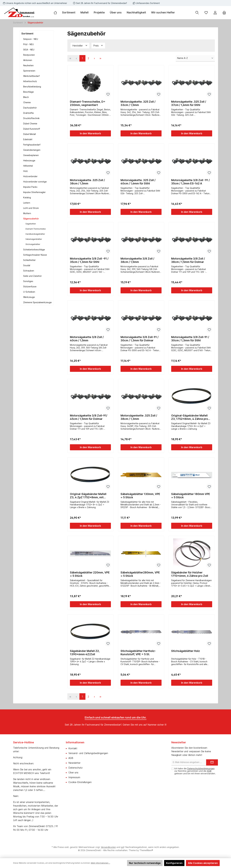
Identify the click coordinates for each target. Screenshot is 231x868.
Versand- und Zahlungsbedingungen (88, 753)
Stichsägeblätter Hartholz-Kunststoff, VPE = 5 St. (138, 653)
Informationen (75, 742)
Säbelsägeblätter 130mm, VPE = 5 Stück (140, 496)
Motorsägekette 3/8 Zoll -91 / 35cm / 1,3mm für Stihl (89, 260)
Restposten (29, 55)
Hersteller (80, 45)
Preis (98, 45)
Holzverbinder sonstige (35, 182)
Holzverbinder (30, 176)
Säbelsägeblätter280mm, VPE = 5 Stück (140, 574)
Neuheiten (28, 65)
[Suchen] (197, 13)
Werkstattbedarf (31, 76)
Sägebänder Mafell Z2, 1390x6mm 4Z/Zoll (85, 653)
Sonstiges (28, 281)
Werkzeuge (29, 297)
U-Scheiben (29, 292)
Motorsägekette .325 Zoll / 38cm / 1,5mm (87, 182)
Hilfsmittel (28, 166)
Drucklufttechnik (31, 118)
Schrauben (29, 271)
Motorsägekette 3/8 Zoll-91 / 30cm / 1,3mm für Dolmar (140, 339)
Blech (26, 97)
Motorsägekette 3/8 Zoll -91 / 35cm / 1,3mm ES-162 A (190, 182)
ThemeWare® (146, 850)
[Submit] (212, 762)
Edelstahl (28, 139)
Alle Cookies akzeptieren (203, 863)
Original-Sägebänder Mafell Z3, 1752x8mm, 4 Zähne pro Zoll (190, 417)
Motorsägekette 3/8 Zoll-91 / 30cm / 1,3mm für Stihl (190, 339)
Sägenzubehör (31, 219)
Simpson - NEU (31, 39)
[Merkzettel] (206, 13)
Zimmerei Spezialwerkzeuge (37, 302)
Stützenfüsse (30, 286)
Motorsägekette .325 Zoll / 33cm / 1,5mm (138, 103)
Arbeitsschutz (30, 81)
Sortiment (27, 34)
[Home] (57, 13)
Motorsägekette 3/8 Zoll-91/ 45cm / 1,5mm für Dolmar (89, 417)
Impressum (74, 777)
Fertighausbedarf (32, 145)
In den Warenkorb (90, 133)
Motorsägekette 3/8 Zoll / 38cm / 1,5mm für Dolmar (188, 260)
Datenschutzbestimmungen (201, 768)
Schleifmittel (29, 260)
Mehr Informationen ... (101, 863)
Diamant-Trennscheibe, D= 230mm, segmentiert (88, 103)
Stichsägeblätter (33, 244)
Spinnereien (29, 71)
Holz (25, 171)
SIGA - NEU (29, 50)
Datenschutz (75, 768)
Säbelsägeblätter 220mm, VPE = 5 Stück (90, 574)
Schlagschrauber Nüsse (35, 255)
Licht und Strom (31, 208)
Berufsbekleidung (32, 87)
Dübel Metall (29, 134)
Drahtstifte (28, 113)
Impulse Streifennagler (34, 192)
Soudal (27, 265)
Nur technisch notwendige (145, 863)
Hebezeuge (29, 160)
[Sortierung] (195, 58)
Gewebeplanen (31, 155)
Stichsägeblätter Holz (185, 651)
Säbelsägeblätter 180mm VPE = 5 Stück (191, 496)
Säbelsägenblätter (34, 239)
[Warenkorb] (224, 13)
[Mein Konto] (215, 13)
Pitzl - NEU (28, 44)
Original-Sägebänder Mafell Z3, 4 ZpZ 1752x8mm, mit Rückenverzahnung (88, 496)
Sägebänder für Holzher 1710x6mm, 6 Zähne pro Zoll (190, 574)
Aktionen (28, 60)
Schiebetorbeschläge (34, 250)
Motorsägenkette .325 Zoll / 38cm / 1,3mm (139, 417)
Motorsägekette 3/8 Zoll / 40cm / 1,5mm (87, 339)
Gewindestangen (32, 150)
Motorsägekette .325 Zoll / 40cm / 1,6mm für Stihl (138, 182)
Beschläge (28, 92)
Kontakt (73, 748)
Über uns (73, 772)
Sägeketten (31, 224)
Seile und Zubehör (32, 276)
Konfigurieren (174, 863)
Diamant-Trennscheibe (36, 229)
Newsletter (74, 763)
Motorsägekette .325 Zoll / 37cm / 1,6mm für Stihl (189, 103)
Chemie (27, 102)
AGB (71, 758)
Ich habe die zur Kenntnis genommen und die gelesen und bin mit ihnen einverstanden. (195, 771)
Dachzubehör (30, 108)
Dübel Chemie (30, 124)
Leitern (27, 203)
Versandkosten (108, 847)
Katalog (27, 197)
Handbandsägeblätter (35, 234)
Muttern (27, 213)
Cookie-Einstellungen (80, 782)
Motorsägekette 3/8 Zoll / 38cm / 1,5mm (137, 260)
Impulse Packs (30, 187)
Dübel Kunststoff (32, 129)
